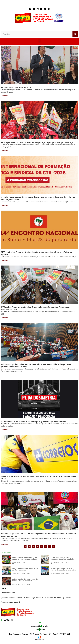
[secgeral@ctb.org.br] (40, 622)
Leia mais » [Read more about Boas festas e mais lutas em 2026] (5, 96)
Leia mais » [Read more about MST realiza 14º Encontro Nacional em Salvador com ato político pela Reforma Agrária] (5, 261)
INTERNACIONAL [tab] (7, 552)
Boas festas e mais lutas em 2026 (16, 88)
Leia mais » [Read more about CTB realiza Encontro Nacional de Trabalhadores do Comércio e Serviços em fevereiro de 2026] (5, 318)
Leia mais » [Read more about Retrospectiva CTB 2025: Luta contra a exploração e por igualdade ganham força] (5, 151)
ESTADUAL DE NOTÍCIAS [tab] (9, 592)
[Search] (75, 34)
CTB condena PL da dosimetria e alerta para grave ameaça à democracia (33, 422)
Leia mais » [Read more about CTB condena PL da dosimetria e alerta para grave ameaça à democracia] (5, 430)
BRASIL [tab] (4, 588)
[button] (39, 41)
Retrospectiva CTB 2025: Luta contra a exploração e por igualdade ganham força (37, 142)
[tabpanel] (39, 570)
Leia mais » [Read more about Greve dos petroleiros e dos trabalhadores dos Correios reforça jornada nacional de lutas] (5, 487)
